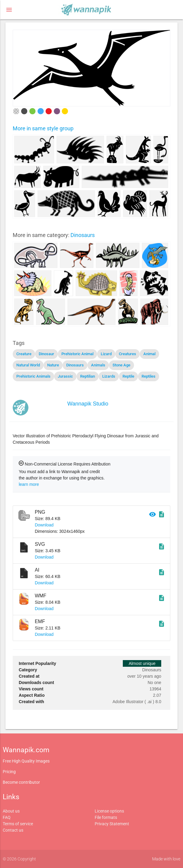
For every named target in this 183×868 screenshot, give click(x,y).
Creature (24, 354)
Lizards (109, 376)
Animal (149, 354)
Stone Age (121, 365)
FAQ (7, 817)
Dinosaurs (83, 235)
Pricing (9, 772)
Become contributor (21, 782)
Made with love (166, 859)
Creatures (127, 354)
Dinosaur (46, 354)
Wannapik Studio (88, 404)
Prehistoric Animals (33, 376)
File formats (106, 817)
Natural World (28, 365)
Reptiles (149, 376)
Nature (53, 365)
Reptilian (88, 376)
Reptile (128, 376)
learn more (29, 484)
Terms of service (18, 824)
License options (109, 811)
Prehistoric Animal (77, 354)
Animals (98, 365)
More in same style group (43, 128)
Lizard (106, 354)
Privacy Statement (112, 824)
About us (11, 811)
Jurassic (65, 376)
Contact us (13, 830)
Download (44, 525)
